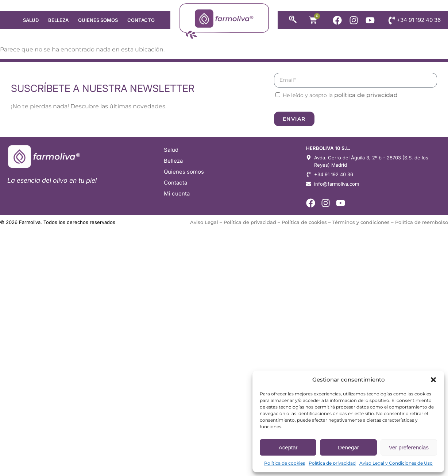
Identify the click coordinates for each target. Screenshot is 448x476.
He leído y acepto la (340, 95)
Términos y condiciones (361, 222)
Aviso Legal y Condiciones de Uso (396, 463)
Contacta (175, 183)
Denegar (348, 447)
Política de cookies (285, 463)
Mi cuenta (177, 194)
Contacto (141, 20)
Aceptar (288, 447)
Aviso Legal (204, 222)
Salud (31, 20)
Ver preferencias (409, 447)
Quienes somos (98, 20)
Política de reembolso (422, 222)
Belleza (58, 20)
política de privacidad (366, 95)
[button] (433, 380)
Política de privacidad (332, 463)
